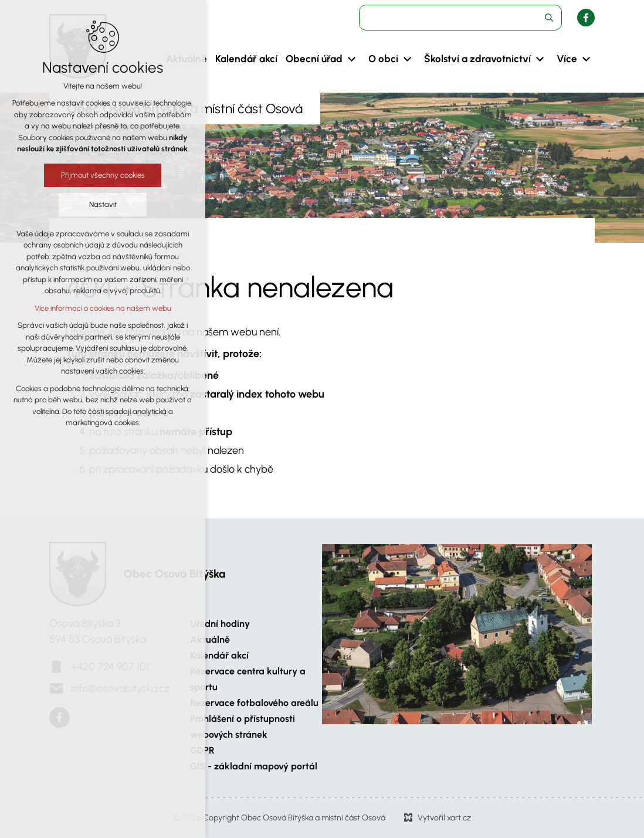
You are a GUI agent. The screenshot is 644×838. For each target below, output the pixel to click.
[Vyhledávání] (549, 18)
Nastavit (103, 204)
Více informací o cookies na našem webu (103, 308)
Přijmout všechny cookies (103, 175)
